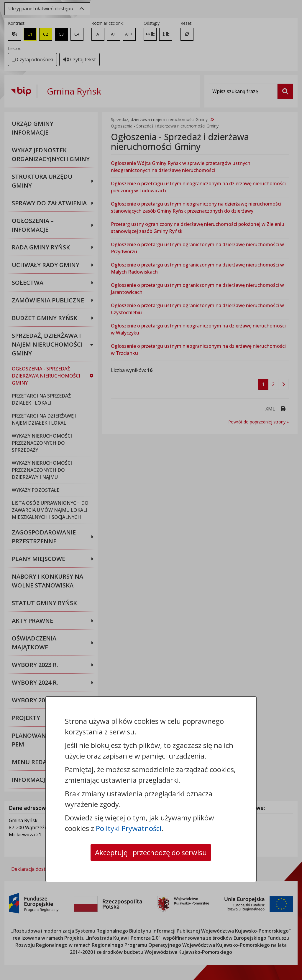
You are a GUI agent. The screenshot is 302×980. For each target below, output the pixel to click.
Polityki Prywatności (129, 828)
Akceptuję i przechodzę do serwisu (151, 852)
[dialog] (151, 490)
